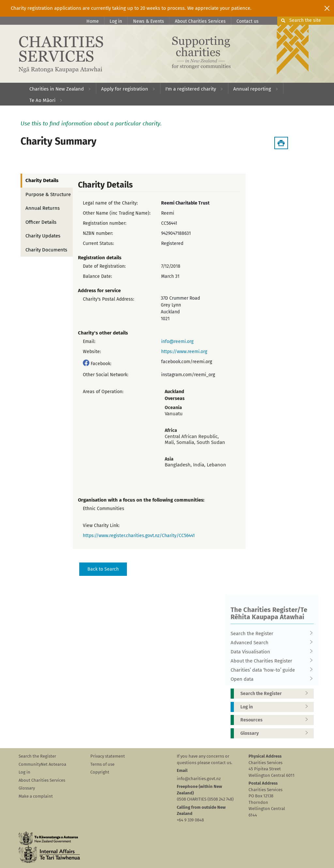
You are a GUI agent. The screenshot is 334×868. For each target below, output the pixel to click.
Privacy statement (108, 756)
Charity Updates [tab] (43, 236)
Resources (276, 720)
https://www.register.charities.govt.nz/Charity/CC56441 (139, 536)
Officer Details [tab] (41, 222)
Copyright (100, 772)
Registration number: (105, 223)
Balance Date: (97, 276)
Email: (89, 342)
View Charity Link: (101, 526)
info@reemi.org (177, 342)
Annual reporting (252, 89)
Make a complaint (36, 796)
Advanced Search (270, 643)
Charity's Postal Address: (108, 299)
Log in (116, 21)
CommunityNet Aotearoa (42, 764)
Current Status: (98, 243)
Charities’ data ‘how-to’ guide (270, 670)
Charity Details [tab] (42, 180)
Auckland (174, 392)
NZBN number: (98, 233)
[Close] (327, 8)
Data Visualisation (270, 652)
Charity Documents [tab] (46, 250)
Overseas (175, 398)
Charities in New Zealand (57, 89)
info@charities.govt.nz (199, 779)
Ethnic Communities (104, 509)
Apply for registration (125, 89)
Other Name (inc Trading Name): (117, 213)
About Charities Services (200, 21)
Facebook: (101, 364)
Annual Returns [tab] (43, 208)
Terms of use (102, 764)
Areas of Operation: (103, 392)
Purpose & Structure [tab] (48, 194)
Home (93, 21)
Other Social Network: (106, 375)
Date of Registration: (104, 266)
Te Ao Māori (42, 100)
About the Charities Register (270, 661)
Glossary (276, 733)
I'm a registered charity (191, 89)
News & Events (149, 21)
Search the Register (270, 633)
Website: (92, 352)
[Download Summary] (281, 143)
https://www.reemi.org (184, 352)
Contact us (248, 21)
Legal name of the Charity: (110, 203)
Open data (270, 679)
